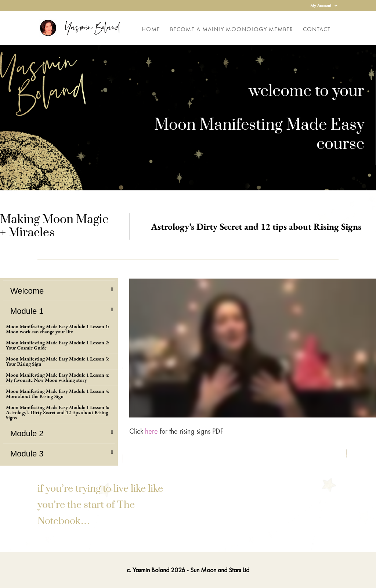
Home (151, 30)
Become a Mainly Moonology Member (232, 30)
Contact (317, 30)
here (151, 431)
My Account (321, 6)
